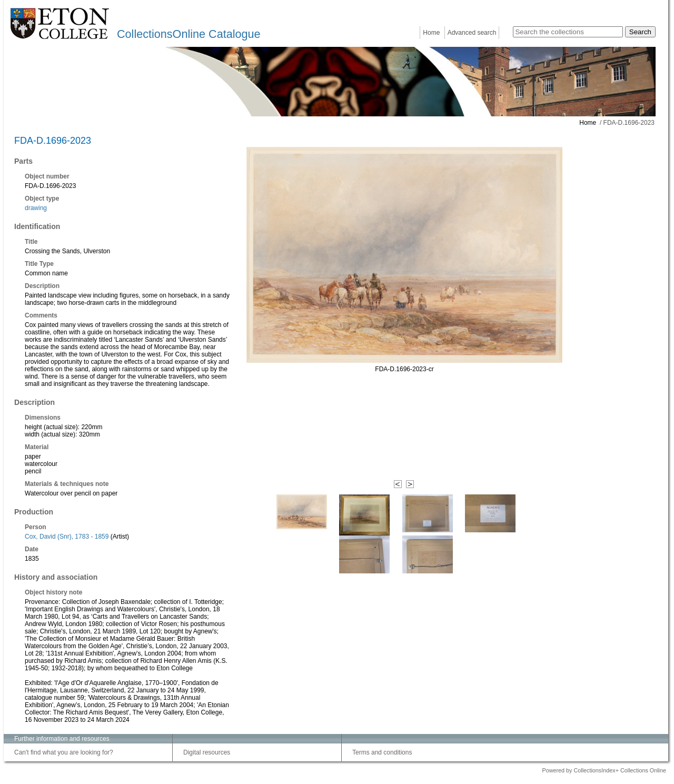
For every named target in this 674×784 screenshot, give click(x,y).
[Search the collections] (568, 32)
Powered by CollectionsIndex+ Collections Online (604, 770)
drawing (36, 208)
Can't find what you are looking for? (64, 752)
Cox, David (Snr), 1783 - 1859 (67, 537)
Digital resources (207, 752)
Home (431, 33)
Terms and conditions (382, 752)
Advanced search (472, 33)
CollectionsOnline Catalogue (189, 34)
